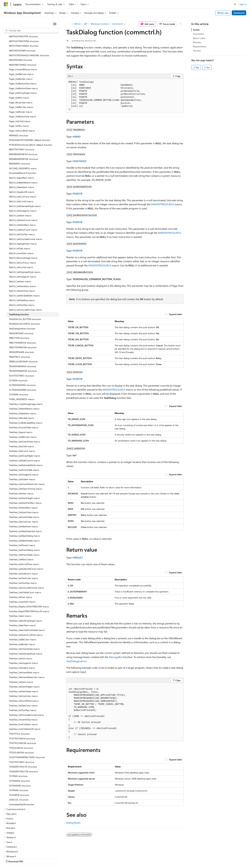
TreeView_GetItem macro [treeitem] (21, 466)
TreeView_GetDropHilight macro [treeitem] (25, 428)
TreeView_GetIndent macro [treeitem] (22, 452)
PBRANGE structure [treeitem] (18, 108)
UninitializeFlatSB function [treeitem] (22, 777)
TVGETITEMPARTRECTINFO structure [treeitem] (27, 730)
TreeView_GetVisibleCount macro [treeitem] (25, 565)
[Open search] (235, 4)
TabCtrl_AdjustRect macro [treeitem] (21, 150)
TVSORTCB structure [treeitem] (19, 767)
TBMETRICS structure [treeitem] (19, 329)
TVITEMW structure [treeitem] (18, 763)
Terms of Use (116, 858)
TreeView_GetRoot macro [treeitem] (21, 532)
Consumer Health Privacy (92, 858)
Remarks (197, 42)
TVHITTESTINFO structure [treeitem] (22, 734)
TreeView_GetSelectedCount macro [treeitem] (26, 541)
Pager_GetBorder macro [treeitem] (21, 51)
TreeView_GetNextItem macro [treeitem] (23, 499)
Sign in (243, 4)
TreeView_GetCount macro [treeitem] (22, 423)
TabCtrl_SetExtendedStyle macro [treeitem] (25, 244)
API (86, 24)
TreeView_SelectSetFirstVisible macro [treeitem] (27, 602)
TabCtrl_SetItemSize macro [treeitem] (22, 263)
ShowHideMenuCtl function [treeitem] (22, 145)
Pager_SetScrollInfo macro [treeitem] (22, 103)
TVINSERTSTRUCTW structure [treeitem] (23, 744)
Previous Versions (29, 858)
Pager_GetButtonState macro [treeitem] (23, 61)
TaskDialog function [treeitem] (19, 287)
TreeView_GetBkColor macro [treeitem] (23, 409)
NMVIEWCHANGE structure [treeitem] (23, 37)
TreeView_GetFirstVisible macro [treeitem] (24, 442)
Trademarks (132, 858)
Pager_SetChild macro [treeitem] (20, 94)
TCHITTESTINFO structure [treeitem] (21, 348)
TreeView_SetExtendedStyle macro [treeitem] (26, 626)
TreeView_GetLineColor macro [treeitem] (24, 494)
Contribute (57, 858)
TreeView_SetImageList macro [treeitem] (23, 635)
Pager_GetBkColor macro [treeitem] (21, 46)
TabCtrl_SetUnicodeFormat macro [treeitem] (25, 282)
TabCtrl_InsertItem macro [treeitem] (21, 226)
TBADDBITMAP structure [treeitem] (21, 306)
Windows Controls (100, 24)
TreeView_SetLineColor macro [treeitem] (23, 668)
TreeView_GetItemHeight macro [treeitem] (24, 470)
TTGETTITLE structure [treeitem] (19, 706)
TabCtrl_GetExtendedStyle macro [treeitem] (25, 178)
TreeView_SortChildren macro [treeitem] (23, 697)
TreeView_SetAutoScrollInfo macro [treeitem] (26, 607)
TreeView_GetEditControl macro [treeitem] (24, 433)
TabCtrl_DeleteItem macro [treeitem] (22, 159)
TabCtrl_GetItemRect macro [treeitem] (22, 197)
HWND (77, 137)
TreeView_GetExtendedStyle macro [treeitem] (26, 437)
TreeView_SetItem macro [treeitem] (21, 654)
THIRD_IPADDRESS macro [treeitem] (22, 372)
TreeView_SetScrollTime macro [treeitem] (24, 673)
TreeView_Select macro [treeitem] (20, 588)
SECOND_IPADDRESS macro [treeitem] (23, 141)
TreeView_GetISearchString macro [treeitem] (26, 461)
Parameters (198, 34)
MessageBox (116, 657)
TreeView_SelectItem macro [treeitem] (22, 598)
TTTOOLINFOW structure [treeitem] (21, 725)
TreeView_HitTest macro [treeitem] (20, 569)
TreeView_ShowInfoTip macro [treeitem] (23, 692)
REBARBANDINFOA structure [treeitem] (23, 126)
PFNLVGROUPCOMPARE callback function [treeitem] (30, 112)
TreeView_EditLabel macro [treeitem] (22, 390)
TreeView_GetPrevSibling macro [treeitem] (24, 522)
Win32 (77, 24)
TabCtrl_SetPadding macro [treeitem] (22, 272)
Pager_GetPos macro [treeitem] (19, 70)
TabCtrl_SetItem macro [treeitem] (20, 254)
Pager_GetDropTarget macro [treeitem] (23, 65)
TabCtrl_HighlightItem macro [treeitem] (23, 216)
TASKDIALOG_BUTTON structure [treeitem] (25, 291)
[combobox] (31, 31)
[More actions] (181, 24)
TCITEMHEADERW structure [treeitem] (22, 362)
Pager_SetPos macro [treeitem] (19, 98)
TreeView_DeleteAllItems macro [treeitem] (24, 381)
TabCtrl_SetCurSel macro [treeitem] (21, 240)
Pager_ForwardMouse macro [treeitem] (23, 42)
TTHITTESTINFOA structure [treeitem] (22, 711)
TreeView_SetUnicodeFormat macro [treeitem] (26, 687)
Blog (43, 858)
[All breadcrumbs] (69, 24)
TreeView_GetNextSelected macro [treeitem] (25, 503)
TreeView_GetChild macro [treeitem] (21, 419)
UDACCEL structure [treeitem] (19, 772)
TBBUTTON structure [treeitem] (19, 310)
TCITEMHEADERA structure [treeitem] (22, 357)
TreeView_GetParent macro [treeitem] (22, 518)
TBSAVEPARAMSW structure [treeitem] (23, 343)
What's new (223, 13)
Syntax (196, 30)
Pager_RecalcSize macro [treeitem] (21, 75)
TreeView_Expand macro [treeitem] (21, 404)
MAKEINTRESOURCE (163, 204)
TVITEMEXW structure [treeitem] (20, 758)
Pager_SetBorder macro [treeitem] (20, 84)
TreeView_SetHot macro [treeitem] (21, 631)
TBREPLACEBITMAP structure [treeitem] (23, 334)
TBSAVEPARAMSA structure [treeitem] (22, 339)
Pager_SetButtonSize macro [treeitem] (22, 89)
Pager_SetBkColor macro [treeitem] (21, 79)
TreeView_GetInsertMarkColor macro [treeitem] (27, 456)
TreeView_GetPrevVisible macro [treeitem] (24, 527)
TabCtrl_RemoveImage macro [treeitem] (23, 230)
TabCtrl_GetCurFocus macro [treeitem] (23, 169)
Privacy (70, 858)
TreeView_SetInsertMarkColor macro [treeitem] (27, 649)
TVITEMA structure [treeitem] (18, 748)
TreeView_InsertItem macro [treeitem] (22, 574)
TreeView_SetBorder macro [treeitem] (22, 617)
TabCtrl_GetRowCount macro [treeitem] (23, 202)
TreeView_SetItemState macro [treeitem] (24, 664)
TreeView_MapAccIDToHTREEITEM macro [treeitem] (29, 579)
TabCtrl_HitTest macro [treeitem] (20, 221)
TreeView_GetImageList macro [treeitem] (24, 447)
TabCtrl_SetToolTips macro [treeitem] (22, 277)
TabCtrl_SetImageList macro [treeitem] (22, 249)
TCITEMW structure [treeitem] (18, 367)
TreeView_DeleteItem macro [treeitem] (22, 386)
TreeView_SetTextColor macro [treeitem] (23, 678)
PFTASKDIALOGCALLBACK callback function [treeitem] (31, 117)
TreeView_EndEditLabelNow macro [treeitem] (26, 395)
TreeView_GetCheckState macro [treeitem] (24, 414)
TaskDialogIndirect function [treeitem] (22, 301)
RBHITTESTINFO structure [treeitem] (22, 122)
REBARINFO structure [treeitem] (19, 136)
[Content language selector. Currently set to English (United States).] (18, 851)
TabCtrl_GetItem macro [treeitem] (20, 188)
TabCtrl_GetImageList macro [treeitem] (23, 183)
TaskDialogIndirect (76, 661)
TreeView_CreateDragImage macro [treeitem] (26, 376)
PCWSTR (77, 194)
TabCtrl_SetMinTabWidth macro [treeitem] (24, 268)
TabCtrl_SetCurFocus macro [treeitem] (22, 235)
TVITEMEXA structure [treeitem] (19, 753)
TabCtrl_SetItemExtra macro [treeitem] (22, 258)
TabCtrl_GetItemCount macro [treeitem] (23, 192)
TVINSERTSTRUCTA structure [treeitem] (23, 739)
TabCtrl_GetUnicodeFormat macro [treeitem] (26, 211)
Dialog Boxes (73, 823)
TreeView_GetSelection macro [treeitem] (23, 546)
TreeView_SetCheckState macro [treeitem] (24, 621)
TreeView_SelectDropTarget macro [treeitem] (26, 593)
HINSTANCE (79, 161)
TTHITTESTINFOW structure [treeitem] (22, 715)
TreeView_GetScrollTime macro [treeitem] (24, 536)
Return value (199, 38)
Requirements (200, 46)
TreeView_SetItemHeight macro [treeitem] (24, 659)
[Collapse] (55, 24)
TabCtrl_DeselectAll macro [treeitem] (22, 164)
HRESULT (78, 557)
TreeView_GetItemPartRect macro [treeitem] (25, 475)
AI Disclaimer (10, 858)
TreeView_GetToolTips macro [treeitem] (23, 555)
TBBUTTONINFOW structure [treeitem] (23, 320)
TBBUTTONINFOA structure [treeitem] (22, 315)
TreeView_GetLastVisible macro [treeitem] (24, 489)
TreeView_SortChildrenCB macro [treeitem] (25, 701)
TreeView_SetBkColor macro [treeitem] (23, 612)
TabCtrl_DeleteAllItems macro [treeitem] (23, 155)
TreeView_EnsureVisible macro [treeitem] (24, 400)
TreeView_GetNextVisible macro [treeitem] (24, 513)
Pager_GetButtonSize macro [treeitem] (23, 56)
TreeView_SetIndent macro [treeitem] (22, 640)
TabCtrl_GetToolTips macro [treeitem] (22, 207)
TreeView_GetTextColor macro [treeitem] (23, 550)
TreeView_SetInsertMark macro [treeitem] (24, 645)
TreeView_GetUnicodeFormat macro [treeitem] (26, 560)
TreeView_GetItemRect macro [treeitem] (23, 480)
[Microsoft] (6, 4)
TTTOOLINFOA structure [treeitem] (21, 720)
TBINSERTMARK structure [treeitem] (21, 324)
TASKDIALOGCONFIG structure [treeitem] (24, 296)
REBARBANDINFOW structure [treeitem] (23, 131)
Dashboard (239, 13)
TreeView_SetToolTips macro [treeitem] (23, 682)
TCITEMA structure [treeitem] (18, 353)
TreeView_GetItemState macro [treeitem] (24, 485)
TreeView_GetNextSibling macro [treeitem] (24, 508)
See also (197, 51)
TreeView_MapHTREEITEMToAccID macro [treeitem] (29, 584)
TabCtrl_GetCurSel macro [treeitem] (21, 174)
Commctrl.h (118, 24)
